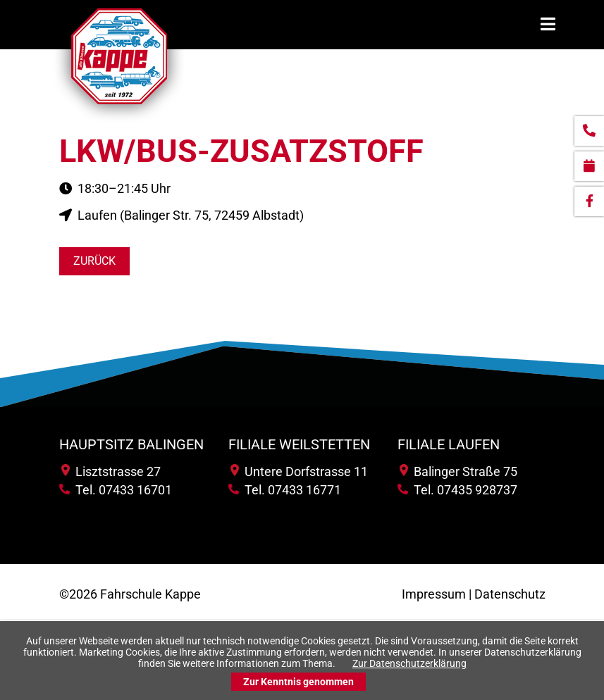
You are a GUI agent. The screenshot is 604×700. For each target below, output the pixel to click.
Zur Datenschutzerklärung (409, 663)
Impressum (434, 594)
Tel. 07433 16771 (285, 490)
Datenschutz (510, 594)
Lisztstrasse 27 (111, 471)
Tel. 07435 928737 (457, 490)
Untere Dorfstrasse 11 (299, 471)
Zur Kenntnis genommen (298, 682)
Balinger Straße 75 (458, 471)
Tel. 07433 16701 (116, 490)
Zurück (94, 261)
